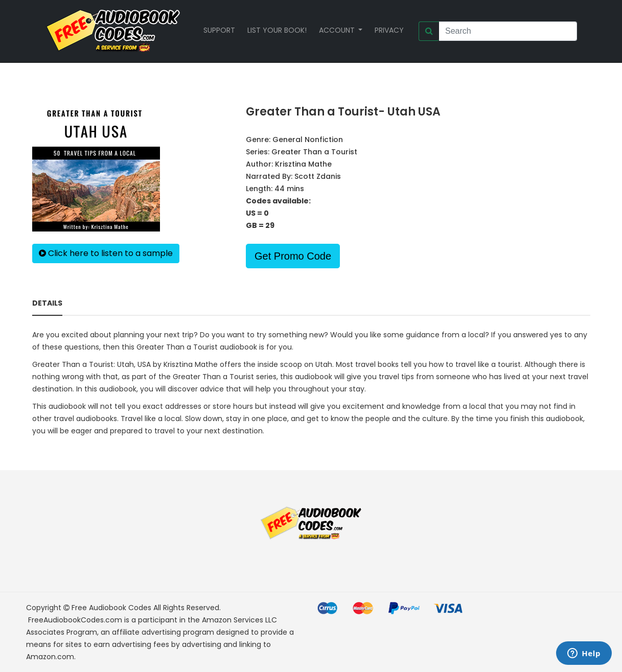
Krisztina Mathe (303, 164)
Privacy (389, 30)
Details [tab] (47, 303)
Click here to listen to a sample (106, 253)
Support (219, 30)
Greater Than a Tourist (314, 152)
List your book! (277, 30)
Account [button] (338, 30)
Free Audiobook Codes (111, 608)
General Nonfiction (308, 140)
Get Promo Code (293, 256)
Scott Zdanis (318, 176)
